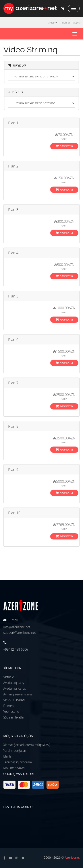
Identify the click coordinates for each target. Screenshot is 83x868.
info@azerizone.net (17, 627)
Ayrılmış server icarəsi (18, 694)
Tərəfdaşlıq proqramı (18, 762)
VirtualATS (10, 677)
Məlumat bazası (14, 768)
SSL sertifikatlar (14, 717)
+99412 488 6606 (16, 649)
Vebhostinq (11, 712)
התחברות (65, 23)
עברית (53, 23)
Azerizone (72, 857)
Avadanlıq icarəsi (15, 688)
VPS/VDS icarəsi (14, 700)
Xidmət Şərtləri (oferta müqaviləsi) (27, 745)
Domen (8, 706)
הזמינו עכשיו (64, 146)
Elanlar (8, 756)
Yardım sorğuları (15, 751)
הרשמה (77, 23)
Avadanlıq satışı (14, 683)
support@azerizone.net (20, 633)
